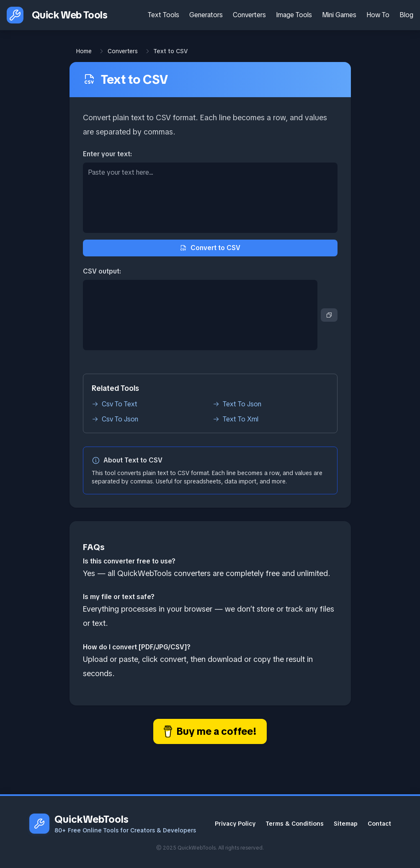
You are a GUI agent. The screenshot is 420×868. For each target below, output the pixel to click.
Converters (249, 15)
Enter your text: (107, 154)
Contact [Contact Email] (379, 824)
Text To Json (237, 404)
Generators (206, 15)
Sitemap (346, 824)
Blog (406, 15)
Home (84, 51)
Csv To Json (115, 419)
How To (378, 15)
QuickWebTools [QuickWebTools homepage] (91, 819)
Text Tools (164, 15)
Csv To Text (115, 404)
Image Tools (294, 15)
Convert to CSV (210, 248)
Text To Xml (236, 419)
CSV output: (102, 271)
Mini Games (339, 15)
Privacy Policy (235, 824)
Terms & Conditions (295, 824)
